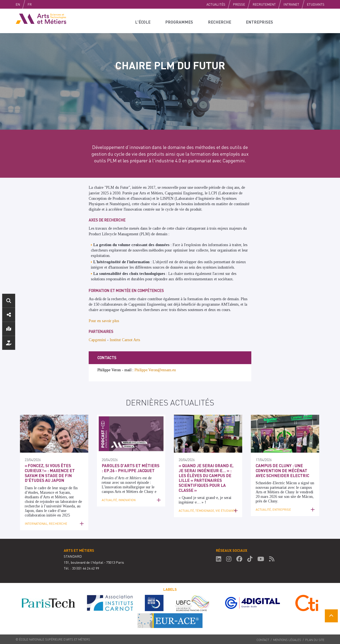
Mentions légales (287, 639)
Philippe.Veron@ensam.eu (155, 370)
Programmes (180, 21)
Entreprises (262, 21)
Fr (39, 4)
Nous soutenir (9, 343)
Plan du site (315, 639)
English (22, 4)
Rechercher (9, 301)
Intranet (291, 4)
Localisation (9, 329)
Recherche (221, 21)
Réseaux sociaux (9, 315)
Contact (263, 639)
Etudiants (316, 4)
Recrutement (264, 4)
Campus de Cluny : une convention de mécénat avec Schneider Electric (284, 470)
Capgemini (97, 340)
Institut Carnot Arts (125, 340)
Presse (239, 4)
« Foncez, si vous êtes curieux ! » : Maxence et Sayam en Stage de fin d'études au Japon (48, 472)
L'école (144, 21)
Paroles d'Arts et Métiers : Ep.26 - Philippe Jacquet (129, 468)
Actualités (216, 4)
